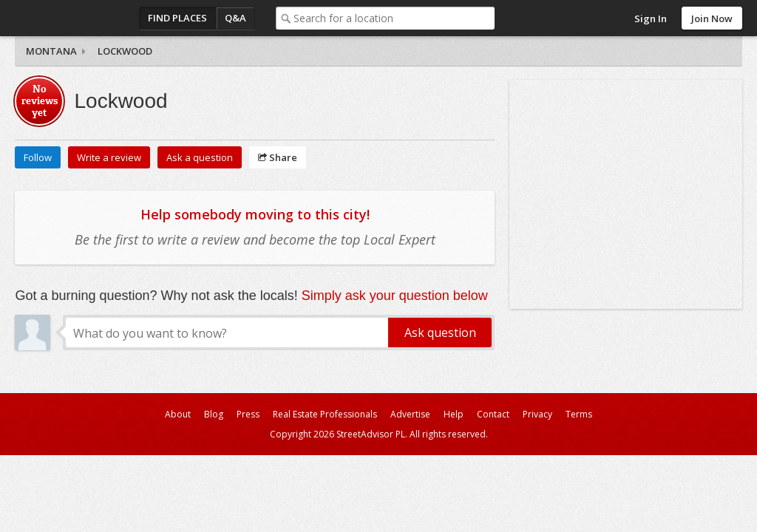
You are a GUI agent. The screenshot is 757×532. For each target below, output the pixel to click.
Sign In (651, 18)
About (178, 414)
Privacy (537, 414)
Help (454, 414)
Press (248, 414)
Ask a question (200, 157)
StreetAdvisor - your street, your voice (74, 18)
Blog (214, 414)
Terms (579, 414)
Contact (493, 414)
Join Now (712, 18)
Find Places (177, 18)
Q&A (235, 18)
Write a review (109, 157)
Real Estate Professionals (325, 414)
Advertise (410, 414)
